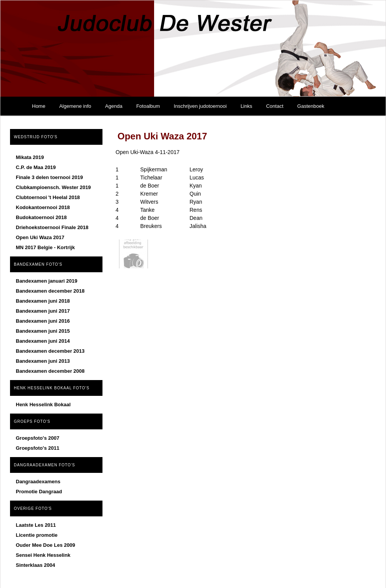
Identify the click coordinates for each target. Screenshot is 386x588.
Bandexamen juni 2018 (43, 301)
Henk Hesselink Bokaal (43, 405)
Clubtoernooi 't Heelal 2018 (48, 197)
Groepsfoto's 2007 (38, 438)
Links (246, 106)
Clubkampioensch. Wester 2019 (53, 187)
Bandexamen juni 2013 (43, 361)
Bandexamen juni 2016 (43, 321)
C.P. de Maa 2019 (36, 167)
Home (39, 106)
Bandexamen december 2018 (50, 291)
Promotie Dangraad (39, 492)
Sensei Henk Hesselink (43, 555)
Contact (275, 106)
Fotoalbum (148, 106)
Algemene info (75, 106)
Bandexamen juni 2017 (43, 311)
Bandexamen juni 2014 (43, 341)
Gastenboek (311, 106)
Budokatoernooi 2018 (41, 217)
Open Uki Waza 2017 (40, 237)
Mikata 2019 (30, 157)
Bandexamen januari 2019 (47, 281)
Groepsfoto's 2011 (38, 448)
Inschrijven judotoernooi (200, 106)
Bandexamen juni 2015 (43, 331)
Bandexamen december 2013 (50, 351)
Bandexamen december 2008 (50, 371)
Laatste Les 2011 (36, 525)
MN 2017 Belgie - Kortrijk (45, 247)
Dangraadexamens (38, 482)
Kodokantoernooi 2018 (43, 207)
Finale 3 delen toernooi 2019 (49, 177)
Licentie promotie (37, 535)
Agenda (114, 106)
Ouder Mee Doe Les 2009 (45, 545)
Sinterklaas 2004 (35, 565)
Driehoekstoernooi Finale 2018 (52, 227)
